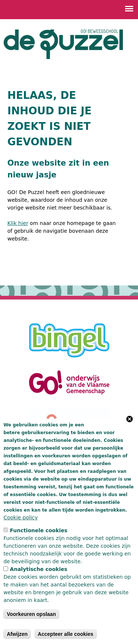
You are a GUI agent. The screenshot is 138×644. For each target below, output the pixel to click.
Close (130, 419)
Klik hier (18, 223)
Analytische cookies (39, 569)
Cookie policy (20, 517)
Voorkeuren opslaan (31, 614)
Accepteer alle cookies (66, 634)
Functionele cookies (39, 530)
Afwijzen (17, 634)
